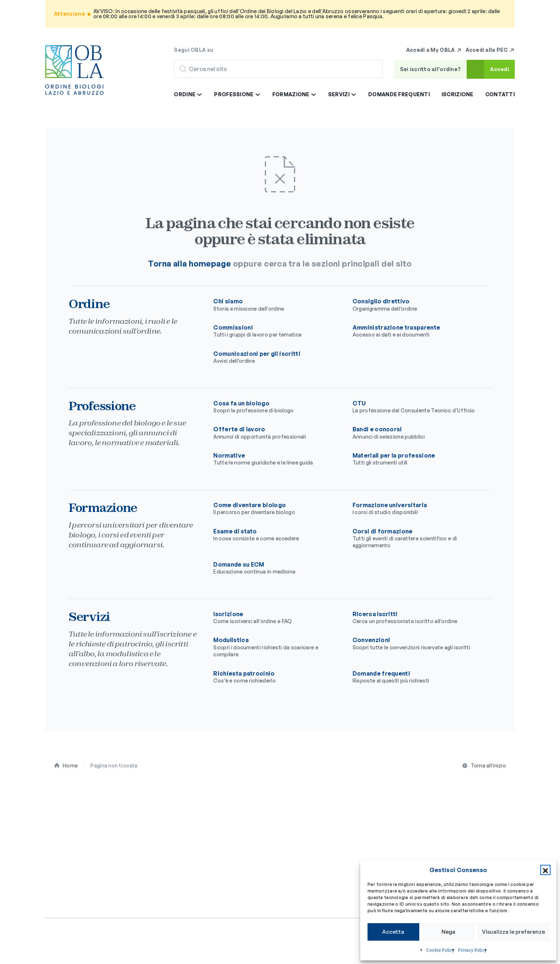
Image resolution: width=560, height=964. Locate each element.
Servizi (451, 797)
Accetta (393, 932)
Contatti (500, 94)
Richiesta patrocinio (277, 677)
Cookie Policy (440, 950)
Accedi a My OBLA (434, 50)
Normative (277, 459)
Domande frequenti (399, 94)
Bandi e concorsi (416, 433)
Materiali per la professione (416, 459)
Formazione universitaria (416, 509)
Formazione (371, 797)
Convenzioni (416, 644)
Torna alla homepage (189, 263)
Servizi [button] (342, 94)
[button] (545, 870)
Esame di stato (277, 535)
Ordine (188, 797)
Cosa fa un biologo (277, 407)
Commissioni (277, 331)
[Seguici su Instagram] (238, 50)
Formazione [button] (294, 94)
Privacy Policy (472, 950)
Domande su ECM (277, 568)
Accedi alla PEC (490, 50)
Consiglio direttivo (416, 305)
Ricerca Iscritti (416, 618)
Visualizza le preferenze (514, 932)
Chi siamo (277, 305)
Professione (285, 797)
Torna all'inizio (488, 765)
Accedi (499, 69)
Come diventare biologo (277, 509)
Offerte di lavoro (277, 433)
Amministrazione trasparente (416, 331)
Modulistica (277, 647)
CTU (416, 407)
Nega (448, 932)
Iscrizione (458, 94)
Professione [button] (237, 94)
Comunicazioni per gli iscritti (277, 357)
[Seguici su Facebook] (223, 50)
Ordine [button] (188, 94)
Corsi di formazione (416, 538)
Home (70, 765)
